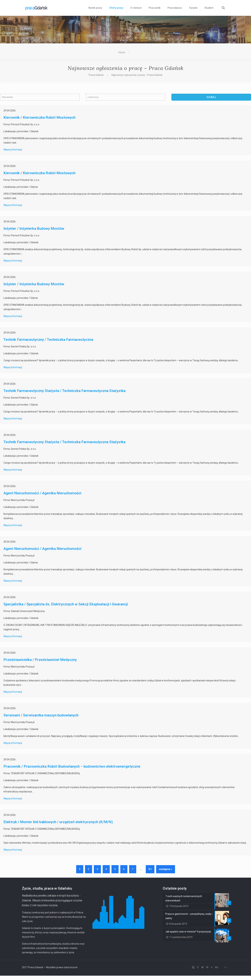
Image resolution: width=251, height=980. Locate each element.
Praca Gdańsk (96, 75)
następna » (166, 869)
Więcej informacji (13, 150)
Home (122, 52)
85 (150, 869)
